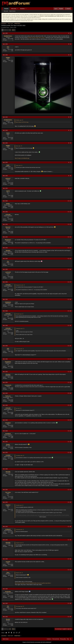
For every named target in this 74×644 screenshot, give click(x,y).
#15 (70, 259)
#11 (70, 212)
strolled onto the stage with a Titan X (36, 38)
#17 (70, 282)
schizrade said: (19, 349)
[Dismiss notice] (71, 15)
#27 (70, 420)
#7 (71, 162)
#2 (71, 44)
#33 (70, 502)
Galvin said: (18, 165)
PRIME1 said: (19, 120)
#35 (70, 540)
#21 (70, 346)
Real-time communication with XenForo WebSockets (41, 642)
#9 (71, 188)
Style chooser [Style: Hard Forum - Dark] (6, 639)
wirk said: (18, 408)
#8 (71, 176)
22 (10, 30)
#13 (70, 237)
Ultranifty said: (19, 505)
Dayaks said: (19, 573)
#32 (70, 490)
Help (68, 639)
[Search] (68, 9)
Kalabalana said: (19, 329)
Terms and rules (56, 639)
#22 (70, 359)
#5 (71, 130)
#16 (70, 269)
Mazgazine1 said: (20, 285)
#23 (70, 372)
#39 (70, 603)
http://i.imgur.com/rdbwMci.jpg (22, 158)
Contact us (49, 639)
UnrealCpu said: (19, 455)
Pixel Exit (29, 642)
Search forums (12, 11)
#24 (70, 382)
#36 (70, 559)
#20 (70, 326)
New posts (14, 9)
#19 (70, 311)
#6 (71, 143)
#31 (70, 469)
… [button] (8, 30)
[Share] (69, 33)
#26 (70, 405)
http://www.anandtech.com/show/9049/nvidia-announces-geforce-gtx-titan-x (33, 583)
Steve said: (18, 146)
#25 (70, 393)
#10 (70, 201)
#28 (70, 431)
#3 (71, 55)
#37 (70, 570)
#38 (70, 589)
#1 (71, 33)
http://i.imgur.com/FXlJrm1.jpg (22, 122)
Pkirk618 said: (19, 314)
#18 (70, 299)
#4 (71, 117)
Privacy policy (63, 639)
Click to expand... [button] (43, 517)
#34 (70, 527)
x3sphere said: (19, 543)
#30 (70, 452)
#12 (70, 224)
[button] (18, 9)
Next (13, 30)
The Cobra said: (19, 606)
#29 (70, 442)
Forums (6, 9)
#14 (70, 248)
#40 (70, 617)
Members (22, 9)
